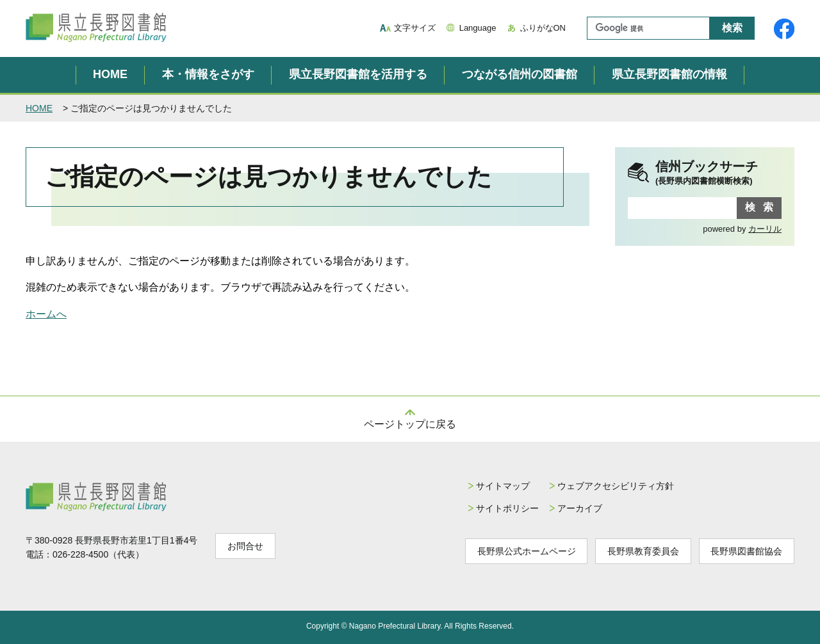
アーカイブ (579, 508)
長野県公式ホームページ (525, 551)
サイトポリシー (506, 508)
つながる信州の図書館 (520, 74)
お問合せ (245, 546)
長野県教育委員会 (643, 551)
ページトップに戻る (410, 424)
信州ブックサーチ (718, 173)
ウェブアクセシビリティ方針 (615, 486)
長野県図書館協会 (746, 551)
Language (478, 28)
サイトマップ (502, 486)
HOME (110, 74)
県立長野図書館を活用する (358, 74)
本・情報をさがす (208, 74)
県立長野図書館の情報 (669, 74)
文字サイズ (415, 28)
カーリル (765, 229)
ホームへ (46, 314)
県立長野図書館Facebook (784, 29)
